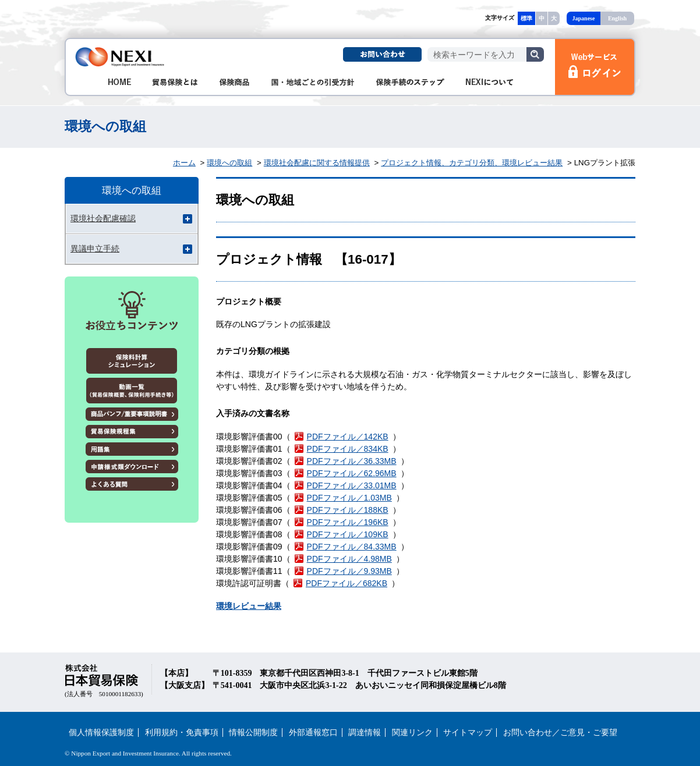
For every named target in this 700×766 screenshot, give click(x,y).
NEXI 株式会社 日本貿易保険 (120, 57)
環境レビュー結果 (249, 606)
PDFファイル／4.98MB (349, 559)
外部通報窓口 (313, 733)
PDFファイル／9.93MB (349, 571)
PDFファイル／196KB (348, 522)
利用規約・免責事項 (182, 733)
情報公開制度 (253, 733)
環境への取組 (229, 163)
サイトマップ (468, 733)
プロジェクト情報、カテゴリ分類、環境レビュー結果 (472, 163)
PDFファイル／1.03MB (349, 498)
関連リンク (412, 733)
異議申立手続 (95, 249)
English (617, 18)
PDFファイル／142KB (348, 437)
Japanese (584, 18)
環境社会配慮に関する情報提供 (317, 163)
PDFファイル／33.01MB (352, 485)
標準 (526, 18)
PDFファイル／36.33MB (352, 461)
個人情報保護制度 (101, 733)
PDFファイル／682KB (347, 583)
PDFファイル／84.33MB (352, 547)
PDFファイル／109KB (348, 534)
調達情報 (365, 733)
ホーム (184, 163)
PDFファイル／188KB (348, 510)
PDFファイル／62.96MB (352, 473)
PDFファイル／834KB (348, 449)
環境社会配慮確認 (103, 218)
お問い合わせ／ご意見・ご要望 (560, 733)
